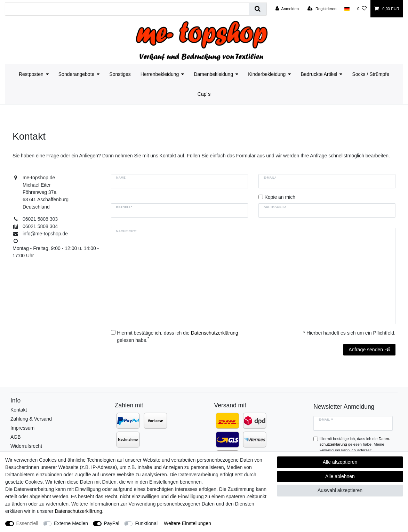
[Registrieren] (322, 9)
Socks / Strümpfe (371, 74)
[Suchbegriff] (127, 9)
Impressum (22, 428)
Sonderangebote (77, 74)
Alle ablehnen (340, 476)
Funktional (146, 523)
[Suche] (258, 9)
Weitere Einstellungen (187, 523)
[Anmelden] (287, 9)
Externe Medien (71, 523)
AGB (16, 437)
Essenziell (27, 523)
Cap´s (204, 94)
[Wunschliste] (362, 9)
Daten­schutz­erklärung (78, 511)
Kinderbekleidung (267, 74)
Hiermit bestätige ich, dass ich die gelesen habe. (178, 337)
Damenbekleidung (213, 74)
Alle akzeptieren (340, 462)
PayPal (112, 523)
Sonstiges (120, 74)
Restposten (31, 74)
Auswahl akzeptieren (340, 490)
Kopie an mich (280, 197)
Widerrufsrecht (26, 446)
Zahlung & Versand (31, 419)
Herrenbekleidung (160, 74)
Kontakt (19, 410)
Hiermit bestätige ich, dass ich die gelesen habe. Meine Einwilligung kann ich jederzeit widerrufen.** (355, 447)
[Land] (347, 9)
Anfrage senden (369, 350)
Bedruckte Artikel (319, 74)
